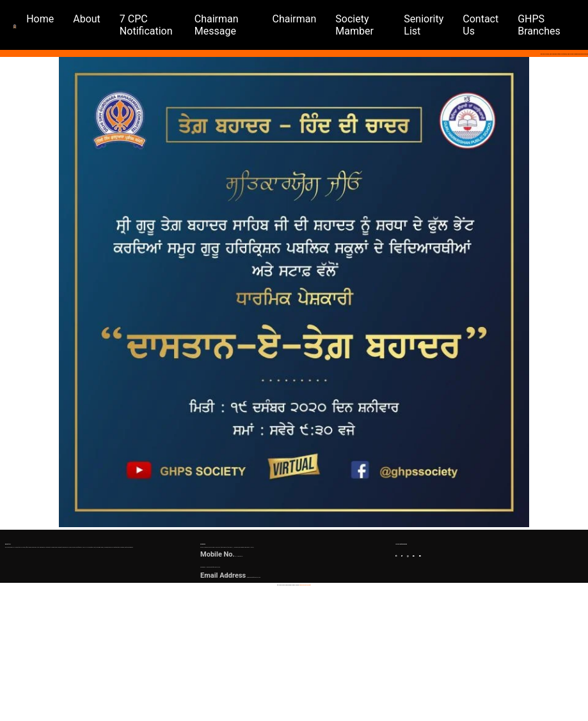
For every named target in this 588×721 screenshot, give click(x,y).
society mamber (365, 25)
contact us (486, 25)
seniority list (429, 25)
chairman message (233, 25)
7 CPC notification (165, 25)
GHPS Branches (544, 25)
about (107, 19)
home (60, 19)
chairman (305, 19)
